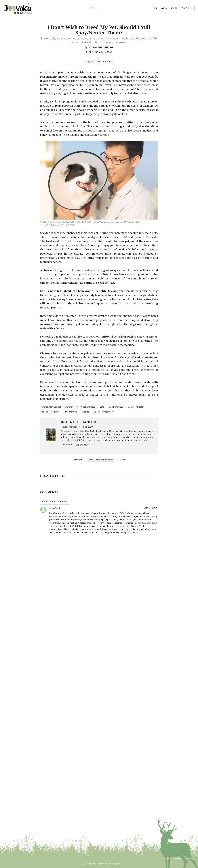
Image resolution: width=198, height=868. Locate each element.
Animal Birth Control (51, 407)
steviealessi (54, 508)
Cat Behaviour (88, 407)
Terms (179, 859)
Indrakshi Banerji (101, 47)
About (168, 859)
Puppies (85, 412)
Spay (96, 412)
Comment (77, 460)
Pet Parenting (70, 412)
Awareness (71, 407)
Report (122, 460)
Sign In (173, 8)
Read (155, 8)
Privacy (190, 859)
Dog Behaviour (116, 407)
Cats (102, 407)
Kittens (44, 412)
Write (164, 8)
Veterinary (108, 412)
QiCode (116, 864)
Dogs (130, 407)
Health (141, 407)
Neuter (56, 412)
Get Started (187, 8)
